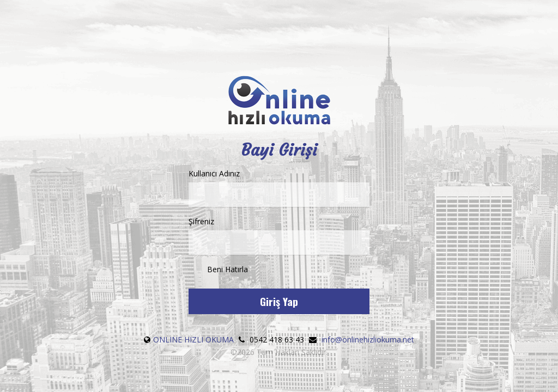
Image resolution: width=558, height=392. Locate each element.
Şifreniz (279, 235)
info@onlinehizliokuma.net (368, 339)
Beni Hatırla (218, 270)
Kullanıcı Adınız (279, 188)
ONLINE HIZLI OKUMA (193, 339)
